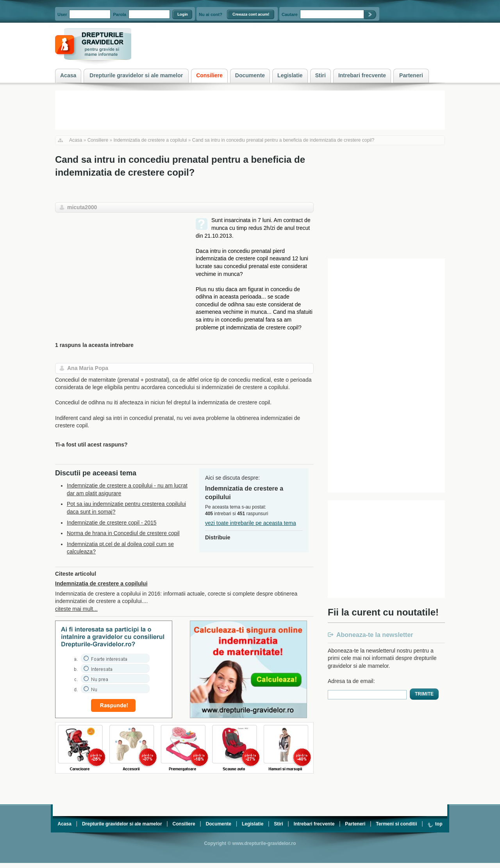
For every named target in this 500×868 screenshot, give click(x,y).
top (435, 824)
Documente (219, 824)
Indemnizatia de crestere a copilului (150, 140)
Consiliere (98, 140)
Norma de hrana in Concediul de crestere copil (123, 533)
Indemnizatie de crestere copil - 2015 (112, 523)
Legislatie (253, 824)
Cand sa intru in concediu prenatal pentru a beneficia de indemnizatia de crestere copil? (283, 140)
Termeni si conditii (396, 824)
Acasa (76, 140)
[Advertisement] (121, 271)
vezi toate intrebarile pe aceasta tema (251, 523)
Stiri (278, 824)
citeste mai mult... (76, 609)
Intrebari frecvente (314, 824)
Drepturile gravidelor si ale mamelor (122, 824)
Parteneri (355, 824)
